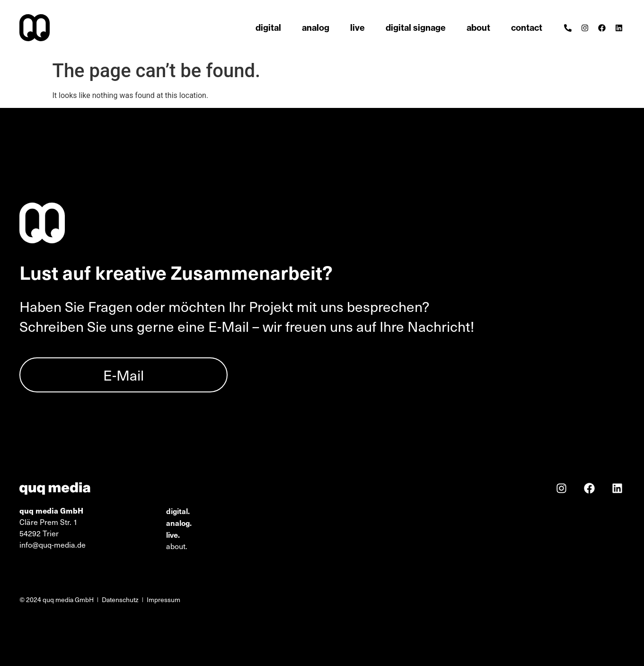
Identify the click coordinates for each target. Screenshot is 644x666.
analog (316, 28)
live (357, 28)
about (478, 28)
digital (268, 28)
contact (527, 28)
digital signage (416, 28)
